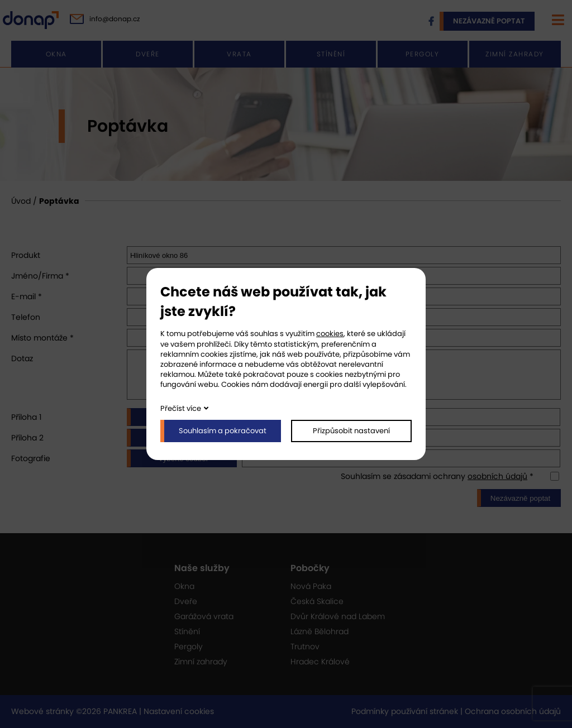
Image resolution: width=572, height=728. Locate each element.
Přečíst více (181, 408)
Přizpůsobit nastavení (351, 431)
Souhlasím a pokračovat (223, 431)
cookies (330, 334)
